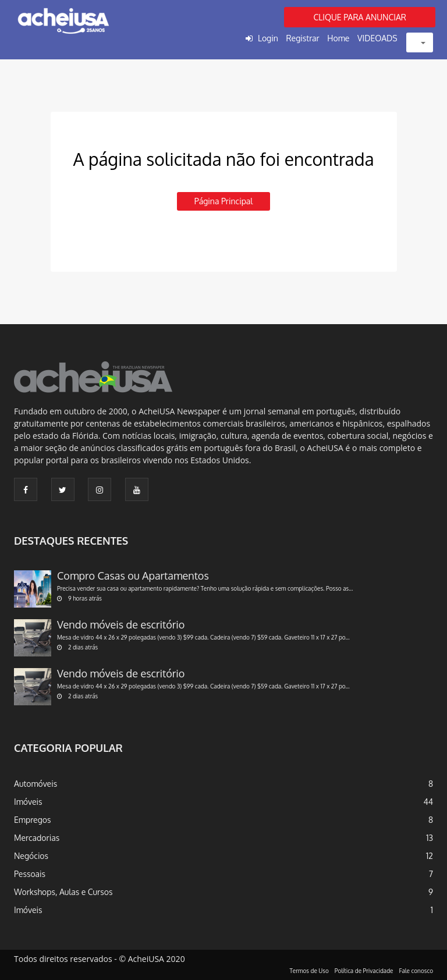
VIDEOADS (377, 38)
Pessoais (30, 874)
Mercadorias (37, 838)
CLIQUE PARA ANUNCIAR (360, 17)
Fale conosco (416, 971)
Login (268, 38)
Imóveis (28, 802)
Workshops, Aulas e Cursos (63, 892)
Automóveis (36, 784)
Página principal (223, 201)
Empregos (33, 820)
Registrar (302, 38)
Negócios (31, 856)
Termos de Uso (309, 971)
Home (338, 38)
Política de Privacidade (364, 971)
